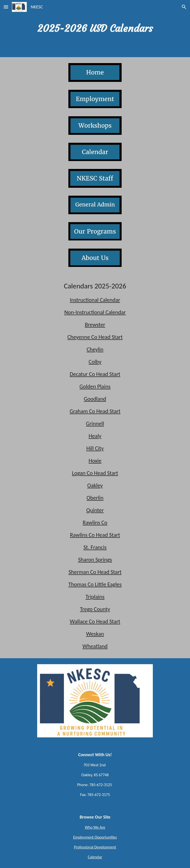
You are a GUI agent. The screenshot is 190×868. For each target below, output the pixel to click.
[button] (6, 7)
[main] (95, 29)
